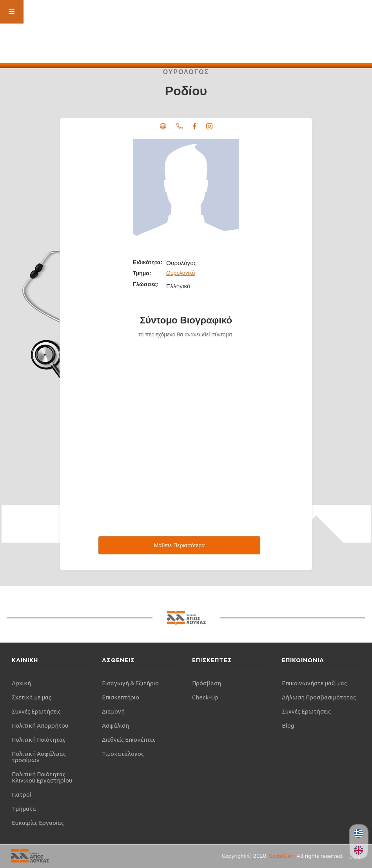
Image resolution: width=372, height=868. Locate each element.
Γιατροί (22, 794)
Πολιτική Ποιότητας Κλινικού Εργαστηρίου (42, 777)
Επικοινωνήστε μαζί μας (314, 683)
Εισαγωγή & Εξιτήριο (130, 683)
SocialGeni (283, 856)
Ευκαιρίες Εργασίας (38, 823)
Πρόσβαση (207, 683)
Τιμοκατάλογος (123, 754)
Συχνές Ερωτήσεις (36, 711)
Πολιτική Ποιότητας (39, 740)
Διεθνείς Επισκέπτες (129, 740)
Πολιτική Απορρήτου (40, 725)
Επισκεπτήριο (121, 697)
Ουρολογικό (181, 273)
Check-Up (205, 697)
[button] (12, 12)
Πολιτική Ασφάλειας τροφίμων (39, 757)
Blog (288, 725)
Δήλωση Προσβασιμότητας (319, 697)
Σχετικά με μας (32, 697)
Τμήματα (24, 809)
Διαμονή (113, 711)
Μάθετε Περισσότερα (180, 545)
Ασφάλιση (115, 725)
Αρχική (21, 683)
